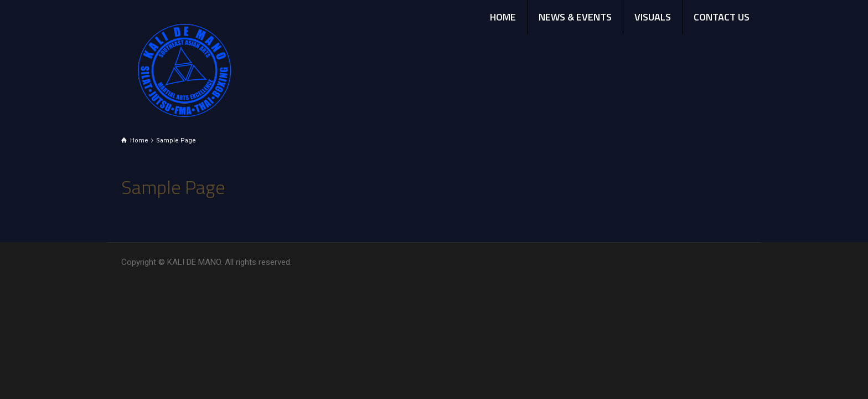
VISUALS (653, 17)
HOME (503, 17)
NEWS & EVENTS (575, 17)
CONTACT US (722, 17)
